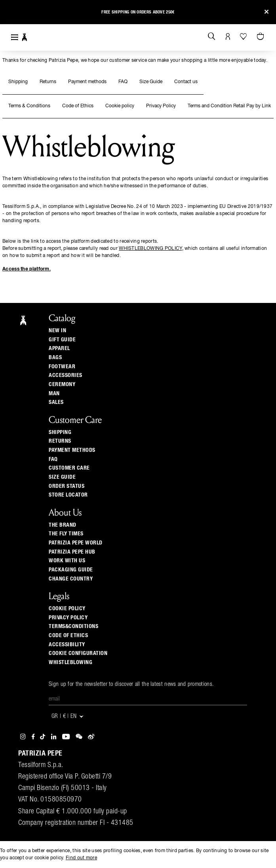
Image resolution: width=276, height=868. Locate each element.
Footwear (62, 367)
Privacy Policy (161, 106)
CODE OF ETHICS (68, 636)
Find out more (81, 858)
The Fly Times (66, 534)
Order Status (67, 486)
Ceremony (62, 385)
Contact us (186, 82)
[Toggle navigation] (15, 37)
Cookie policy (120, 106)
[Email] (148, 699)
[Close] (266, 12)
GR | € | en (68, 717)
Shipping (18, 82)
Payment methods (87, 82)
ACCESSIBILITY (67, 645)
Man (54, 394)
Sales (56, 402)
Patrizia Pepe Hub (72, 552)
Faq (53, 459)
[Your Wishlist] (244, 36)
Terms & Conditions (29, 106)
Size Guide (151, 82)
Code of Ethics (78, 106)
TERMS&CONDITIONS (73, 626)
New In (57, 331)
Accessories (66, 375)
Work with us (67, 561)
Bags (55, 358)
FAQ (123, 82)
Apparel (59, 348)
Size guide (62, 477)
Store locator (68, 495)
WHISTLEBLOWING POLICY (150, 249)
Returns (48, 82)
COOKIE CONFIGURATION (78, 653)
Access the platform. (27, 269)
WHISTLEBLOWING (70, 662)
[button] (13, 13)
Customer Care (69, 468)
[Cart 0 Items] (261, 37)
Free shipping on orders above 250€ (138, 12)
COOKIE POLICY (67, 609)
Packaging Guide (71, 570)
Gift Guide (62, 340)
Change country (71, 579)
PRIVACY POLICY (68, 618)
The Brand (63, 525)
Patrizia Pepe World (76, 543)
